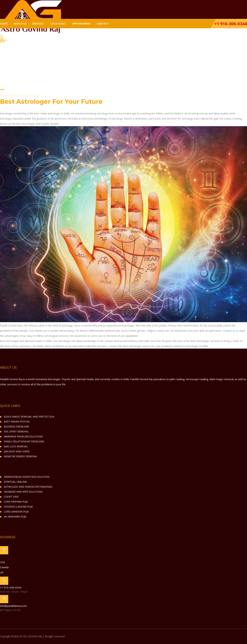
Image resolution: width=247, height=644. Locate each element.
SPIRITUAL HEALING (15, 482)
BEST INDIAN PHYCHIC (17, 422)
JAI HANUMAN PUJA (15, 517)
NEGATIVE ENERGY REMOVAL (21, 456)
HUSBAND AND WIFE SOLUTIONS (23, 492)
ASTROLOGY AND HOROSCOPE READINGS (28, 487)
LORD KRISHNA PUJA (16, 502)
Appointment (82, 23)
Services (38, 23)
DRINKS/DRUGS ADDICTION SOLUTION (27, 477)
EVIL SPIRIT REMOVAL (16, 431)
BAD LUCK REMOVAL (16, 446)
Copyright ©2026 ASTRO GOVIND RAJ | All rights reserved (32, 636)
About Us (20, 23)
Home (4, 23)
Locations (58, 23)
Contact (103, 23)
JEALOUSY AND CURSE (17, 451)
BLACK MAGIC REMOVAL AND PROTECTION (29, 417)
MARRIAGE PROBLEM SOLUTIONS (23, 436)
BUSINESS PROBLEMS (17, 427)
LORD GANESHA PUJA (16, 512)
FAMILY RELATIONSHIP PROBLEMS (24, 441)
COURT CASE (11, 497)
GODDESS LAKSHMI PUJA (18, 507)
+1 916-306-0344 (230, 24)
